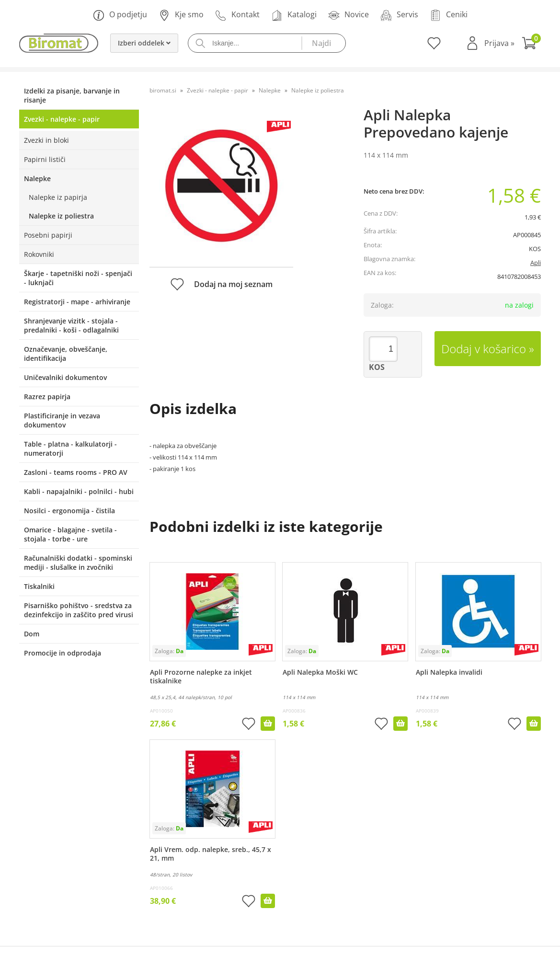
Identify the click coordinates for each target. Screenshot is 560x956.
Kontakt (237, 15)
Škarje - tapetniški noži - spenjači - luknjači (78, 278)
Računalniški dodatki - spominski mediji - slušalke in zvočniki (78, 563)
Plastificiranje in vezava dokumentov (62, 420)
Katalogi (294, 15)
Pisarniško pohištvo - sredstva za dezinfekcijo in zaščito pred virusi (79, 610)
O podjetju (120, 15)
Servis (399, 15)
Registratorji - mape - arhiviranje (77, 302)
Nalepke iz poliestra (61, 216)
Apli (536, 263)
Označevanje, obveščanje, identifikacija (66, 354)
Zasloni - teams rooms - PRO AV (76, 472)
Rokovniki (39, 254)
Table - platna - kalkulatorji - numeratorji (70, 449)
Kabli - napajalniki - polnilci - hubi (79, 491)
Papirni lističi (45, 159)
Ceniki (449, 15)
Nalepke (37, 179)
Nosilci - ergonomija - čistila (69, 511)
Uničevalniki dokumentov (65, 377)
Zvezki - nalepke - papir (62, 119)
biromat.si (163, 90)
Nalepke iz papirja (58, 197)
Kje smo (181, 15)
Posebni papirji (48, 235)
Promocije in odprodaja (63, 653)
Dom (32, 634)
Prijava (499, 43)
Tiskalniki (39, 586)
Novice (349, 15)
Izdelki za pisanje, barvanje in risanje (72, 95)
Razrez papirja (47, 397)
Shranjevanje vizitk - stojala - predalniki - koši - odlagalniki (71, 325)
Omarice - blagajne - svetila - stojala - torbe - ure (70, 534)
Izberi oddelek (144, 43)
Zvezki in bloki (46, 140)
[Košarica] (531, 44)
